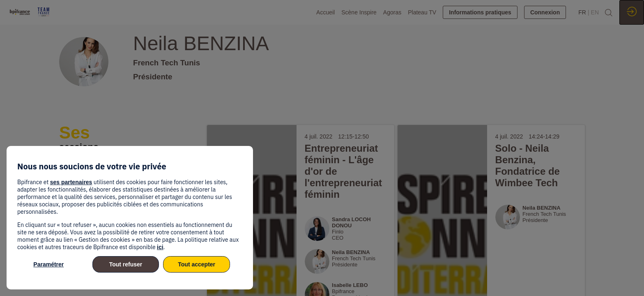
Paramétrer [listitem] (48, 264)
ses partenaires (71, 182)
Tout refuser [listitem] (126, 264)
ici (160, 247)
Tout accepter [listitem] (197, 264)
